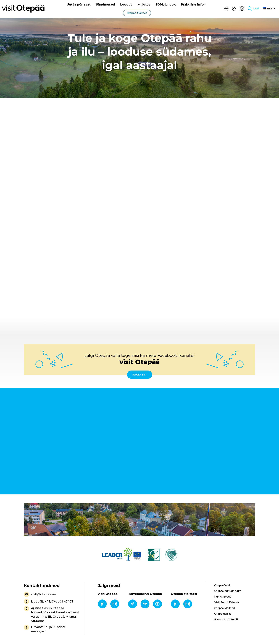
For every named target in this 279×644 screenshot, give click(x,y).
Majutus (144, 5)
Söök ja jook (166, 5)
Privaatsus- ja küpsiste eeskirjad (45, 629)
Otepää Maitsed (137, 13)
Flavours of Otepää (226, 619)
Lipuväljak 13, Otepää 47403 (48, 601)
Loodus (126, 5)
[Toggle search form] (253, 9)
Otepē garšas (223, 614)
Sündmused (105, 5)
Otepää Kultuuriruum (228, 591)
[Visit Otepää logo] (23, 9)
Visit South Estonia (227, 602)
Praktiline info (192, 5)
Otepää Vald (222, 585)
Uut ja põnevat (79, 5)
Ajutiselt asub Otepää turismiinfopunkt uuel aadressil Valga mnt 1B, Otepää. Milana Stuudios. (52, 614)
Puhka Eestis (223, 597)
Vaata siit (140, 375)
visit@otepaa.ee (40, 594)
